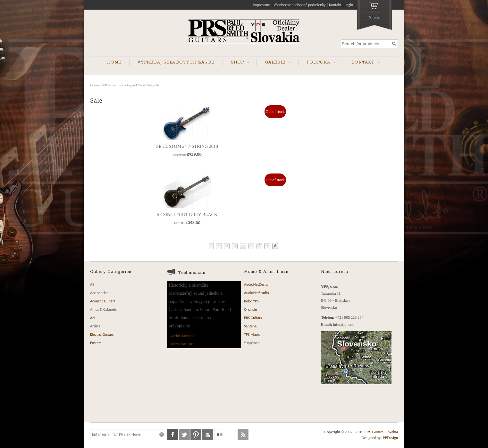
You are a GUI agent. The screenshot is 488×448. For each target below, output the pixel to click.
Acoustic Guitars (103, 301)
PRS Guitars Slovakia (381, 432)
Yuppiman (252, 343)
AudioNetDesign (257, 284)
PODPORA (317, 63)
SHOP (236, 63)
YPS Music (252, 334)
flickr (220, 435)
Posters (96, 343)
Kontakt (335, 5)
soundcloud (231, 435)
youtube (208, 435)
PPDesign (390, 438)
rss (243, 435)
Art (93, 318)
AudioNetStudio (257, 293)
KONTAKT (362, 63)
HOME (114, 62)
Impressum (262, 5)
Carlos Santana (182, 336)
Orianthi (250, 309)
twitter (184, 435)
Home (94, 85)
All (92, 284)
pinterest (196, 435)
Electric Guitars (102, 334)
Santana (250, 326)
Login (349, 5)
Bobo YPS (251, 301)
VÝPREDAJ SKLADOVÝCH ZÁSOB (176, 62)
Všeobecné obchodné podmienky (300, 5)
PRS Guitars (253, 318)
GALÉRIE (274, 63)
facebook (172, 435)
